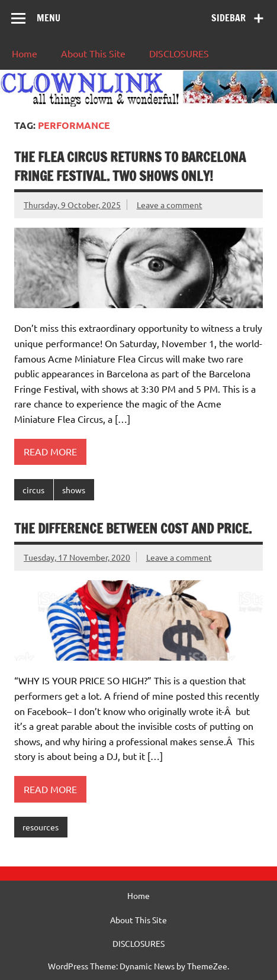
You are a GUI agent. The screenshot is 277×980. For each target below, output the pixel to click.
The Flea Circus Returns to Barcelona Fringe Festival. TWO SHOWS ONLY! (130, 166)
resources (41, 827)
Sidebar (228, 18)
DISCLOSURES (179, 53)
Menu (49, 18)
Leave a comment (170, 205)
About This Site (93, 53)
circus (33, 490)
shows (74, 490)
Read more (50, 451)
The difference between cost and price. (133, 528)
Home (25, 53)
